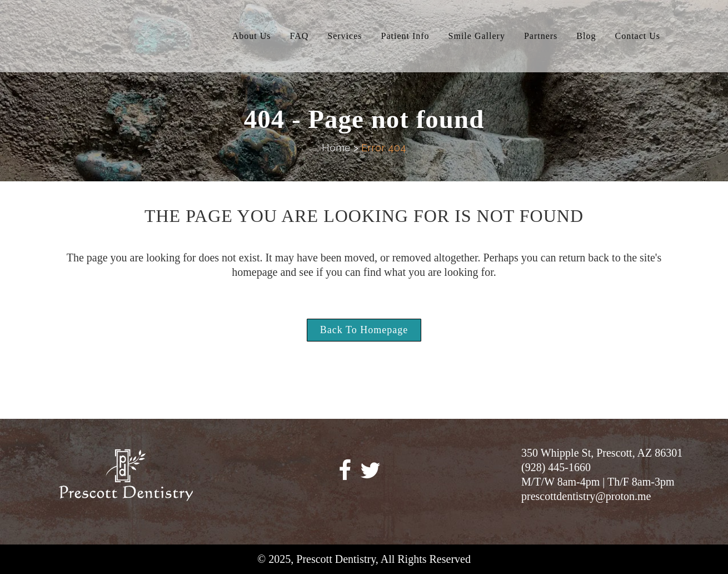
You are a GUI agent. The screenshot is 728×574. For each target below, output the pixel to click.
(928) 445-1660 (556, 467)
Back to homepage (364, 330)
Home (336, 148)
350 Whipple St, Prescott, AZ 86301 (602, 453)
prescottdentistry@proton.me (586, 496)
